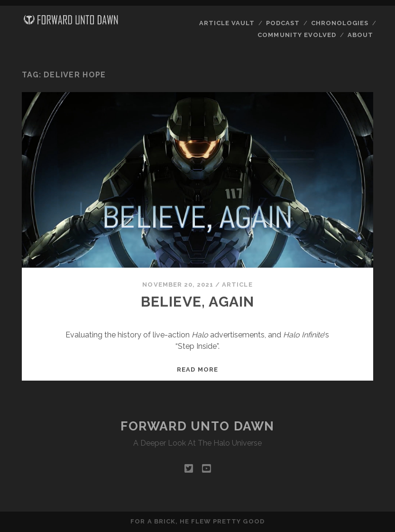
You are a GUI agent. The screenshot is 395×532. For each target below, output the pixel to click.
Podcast (283, 23)
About (360, 35)
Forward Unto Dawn (197, 426)
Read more (197, 369)
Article (237, 285)
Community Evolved (297, 35)
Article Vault (227, 23)
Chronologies (340, 23)
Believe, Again (198, 302)
